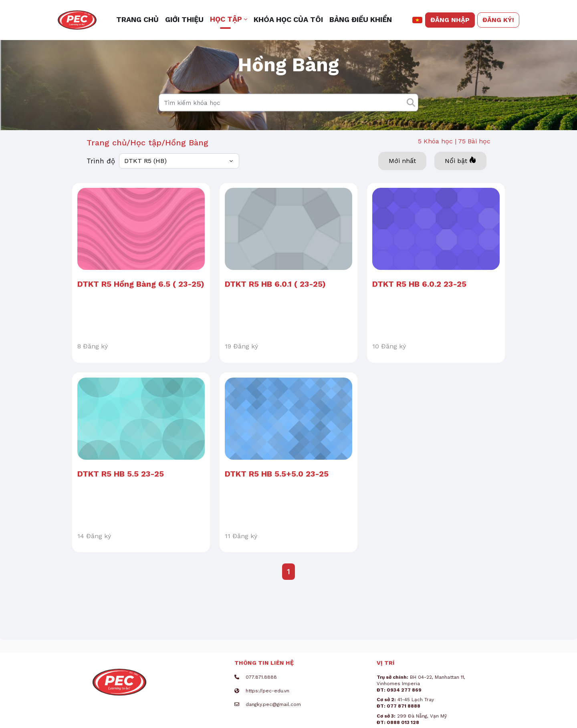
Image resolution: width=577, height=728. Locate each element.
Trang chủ (107, 157)
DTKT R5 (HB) (145, 176)
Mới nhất (402, 176)
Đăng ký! (498, 20)
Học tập (146, 157)
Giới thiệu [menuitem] (184, 19)
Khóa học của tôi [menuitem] (288, 19)
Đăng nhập (450, 20)
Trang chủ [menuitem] (137, 19)
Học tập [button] (226, 19)
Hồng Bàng (187, 157)
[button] (417, 20)
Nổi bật (460, 175)
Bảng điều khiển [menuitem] (361, 19)
